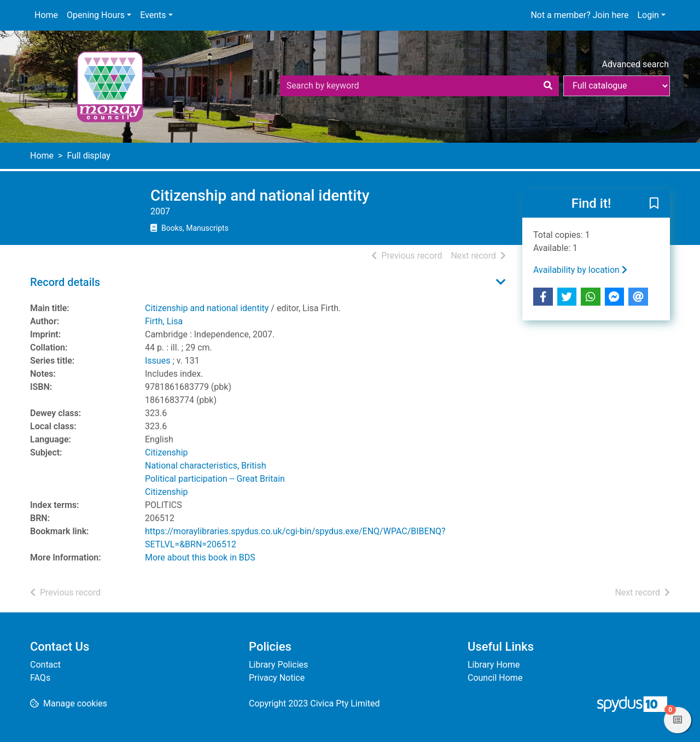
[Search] (548, 86)
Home (46, 15)
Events (153, 15)
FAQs (40, 678)
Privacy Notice (277, 678)
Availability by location (580, 270)
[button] (654, 204)
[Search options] (617, 86)
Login (648, 15)
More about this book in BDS (200, 557)
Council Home (495, 678)
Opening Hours (96, 15)
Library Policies (278, 665)
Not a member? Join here (579, 15)
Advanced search (635, 64)
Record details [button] (65, 282)
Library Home (494, 665)
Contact (45, 665)
